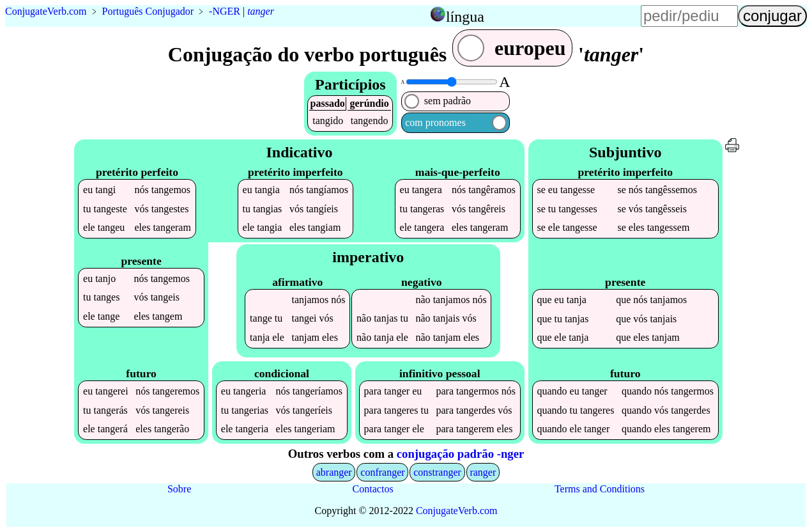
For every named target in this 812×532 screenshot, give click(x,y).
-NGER (225, 11)
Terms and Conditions (600, 489)
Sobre (179, 489)
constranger (437, 472)
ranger (483, 472)
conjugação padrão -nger (461, 454)
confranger (382, 472)
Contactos (373, 489)
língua (465, 17)
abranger (334, 472)
